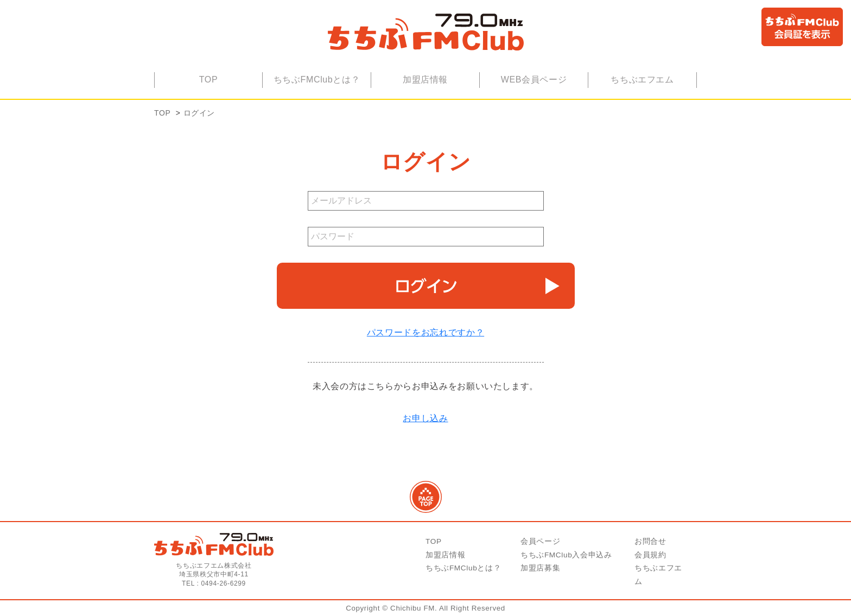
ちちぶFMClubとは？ (317, 80)
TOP (209, 80)
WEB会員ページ (534, 80)
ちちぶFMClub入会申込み (566, 555)
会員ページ (540, 541)
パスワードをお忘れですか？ (426, 332)
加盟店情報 (425, 80)
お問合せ (650, 541)
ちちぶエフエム (642, 80)
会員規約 (650, 555)
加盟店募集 (540, 568)
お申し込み (425, 418)
